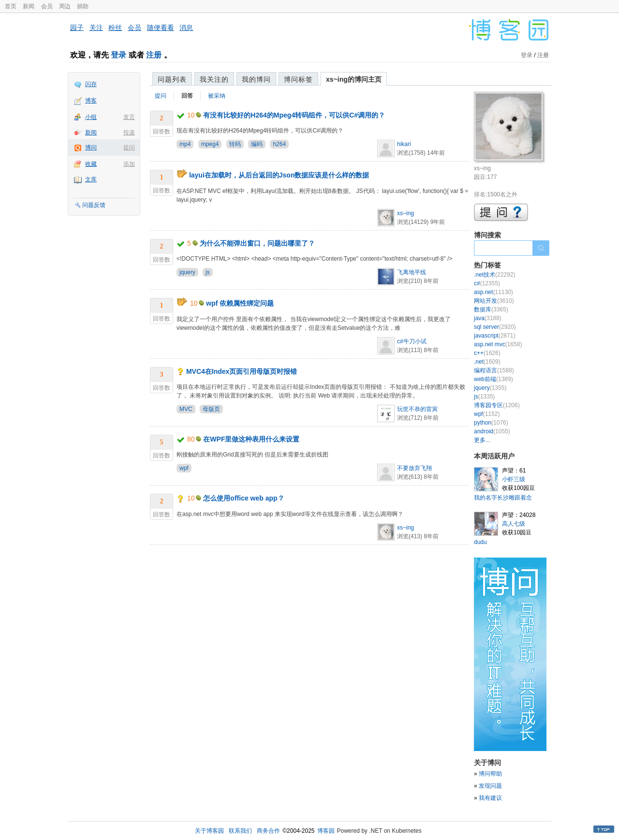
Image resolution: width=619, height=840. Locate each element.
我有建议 (490, 798)
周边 (65, 6)
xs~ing (405, 213)
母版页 (211, 409)
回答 (187, 96)
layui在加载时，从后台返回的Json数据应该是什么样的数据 (279, 175)
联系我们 (240, 831)
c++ (487, 353)
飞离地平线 (412, 272)
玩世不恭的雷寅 (417, 409)
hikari (404, 144)
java (488, 318)
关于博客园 (209, 831)
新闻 (29, 6)
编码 (257, 144)
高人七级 (514, 524)
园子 (77, 28)
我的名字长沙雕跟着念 (503, 498)
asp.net (494, 292)
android (492, 431)
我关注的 (214, 79)
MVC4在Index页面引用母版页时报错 (242, 371)
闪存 (91, 84)
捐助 (83, 6)
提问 (129, 147)
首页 (11, 6)
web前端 (494, 379)
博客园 (326, 831)
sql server (495, 327)
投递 (129, 133)
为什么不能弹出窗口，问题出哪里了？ (257, 243)
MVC (186, 409)
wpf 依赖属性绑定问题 (240, 303)
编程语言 (494, 370)
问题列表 (172, 79)
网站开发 (494, 301)
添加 (129, 164)
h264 (279, 144)
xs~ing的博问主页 (354, 79)
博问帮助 (490, 774)
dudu (480, 542)
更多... (482, 440)
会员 (47, 6)
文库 (91, 179)
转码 (235, 144)
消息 (186, 28)
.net (487, 362)
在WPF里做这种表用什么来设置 (251, 439)
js (208, 272)
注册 (154, 55)
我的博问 (256, 79)
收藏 (91, 164)
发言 (129, 117)
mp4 (185, 144)
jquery (187, 272)
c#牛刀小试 (412, 341)
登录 (118, 55)
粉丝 (115, 28)
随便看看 (161, 28)
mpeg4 (210, 144)
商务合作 (268, 831)
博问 (91, 147)
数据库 (491, 309)
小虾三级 (514, 479)
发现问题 (490, 786)
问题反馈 (94, 205)
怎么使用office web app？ (243, 498)
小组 (91, 117)
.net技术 (494, 275)
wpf (184, 468)
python (491, 423)
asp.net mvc (498, 344)
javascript (494, 336)
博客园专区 (497, 405)
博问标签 (298, 79)
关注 (96, 28)
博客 (91, 101)
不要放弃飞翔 (414, 468)
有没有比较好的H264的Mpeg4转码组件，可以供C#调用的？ (294, 115)
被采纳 (217, 96)
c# (487, 283)
